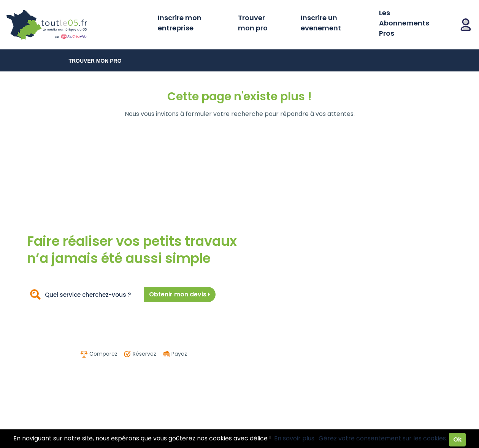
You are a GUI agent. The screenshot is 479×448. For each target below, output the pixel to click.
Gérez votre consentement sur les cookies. (383, 438)
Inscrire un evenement (321, 23)
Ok (457, 439)
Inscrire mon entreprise (180, 23)
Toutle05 (76, 25)
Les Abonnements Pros (404, 23)
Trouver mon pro (253, 23)
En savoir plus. (295, 438)
